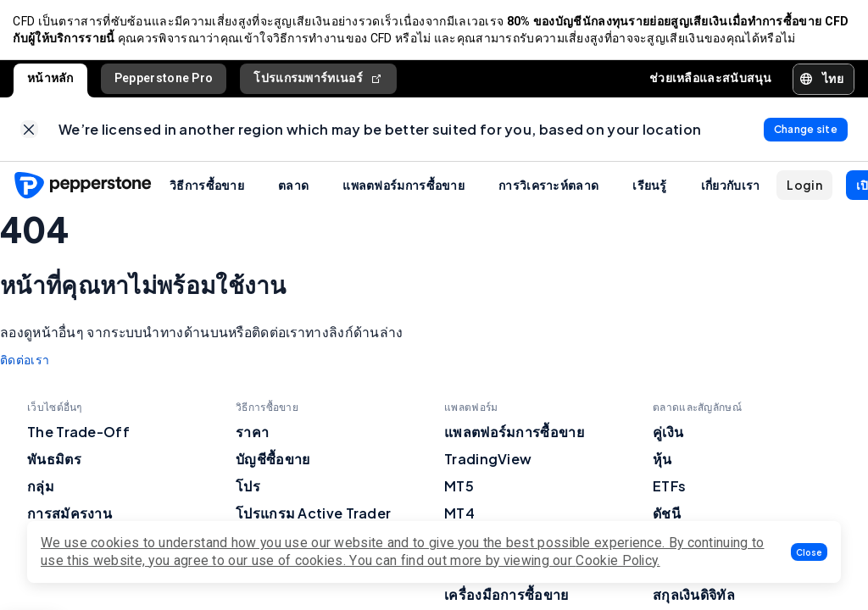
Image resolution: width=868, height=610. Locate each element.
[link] (29, 131)
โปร (248, 488)
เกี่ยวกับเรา (731, 186)
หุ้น (662, 460)
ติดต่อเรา (25, 362)
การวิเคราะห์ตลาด (548, 186)
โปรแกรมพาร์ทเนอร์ (318, 79)
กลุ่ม (41, 488)
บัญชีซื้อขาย (273, 460)
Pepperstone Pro (164, 79)
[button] (809, 552)
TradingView (488, 460)
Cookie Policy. (618, 560)
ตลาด (293, 186)
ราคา (252, 433)
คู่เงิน (668, 433)
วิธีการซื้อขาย (207, 186)
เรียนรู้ (650, 186)
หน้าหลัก (50, 79)
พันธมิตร (54, 460)
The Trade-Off (78, 433)
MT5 (459, 488)
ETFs (669, 488)
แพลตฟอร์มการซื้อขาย (403, 186)
